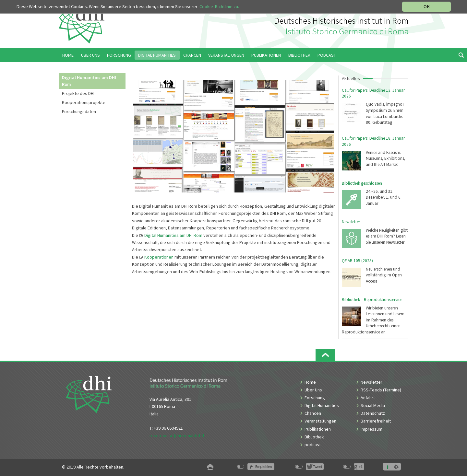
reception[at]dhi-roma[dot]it (177, 435)
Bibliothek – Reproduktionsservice (372, 300)
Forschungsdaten (79, 111)
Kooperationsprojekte (84, 102)
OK (427, 6)
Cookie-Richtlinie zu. (219, 6)
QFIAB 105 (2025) (357, 261)
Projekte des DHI (78, 93)
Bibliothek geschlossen (362, 183)
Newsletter (351, 222)
